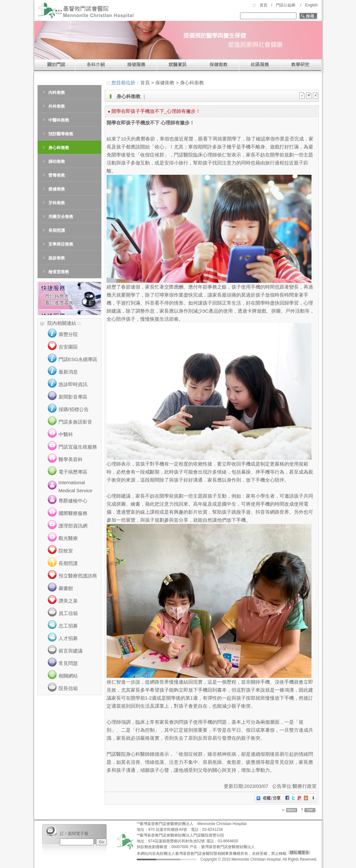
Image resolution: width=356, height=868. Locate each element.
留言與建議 (71, 651)
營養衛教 (57, 175)
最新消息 (68, 372)
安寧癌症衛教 (61, 244)
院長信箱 (68, 688)
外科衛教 (57, 106)
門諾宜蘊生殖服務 (78, 447)
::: (254, 5)
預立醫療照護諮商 (78, 576)
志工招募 (68, 626)
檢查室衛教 (59, 272)
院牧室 (66, 551)
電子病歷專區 (73, 472)
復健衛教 (57, 189)
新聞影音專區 (73, 397)
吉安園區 (68, 347)
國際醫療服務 (73, 513)
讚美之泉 (68, 601)
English (311, 5)
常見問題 (68, 663)
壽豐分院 (68, 334)
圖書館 (66, 588)
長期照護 (57, 230)
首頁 (263, 5)
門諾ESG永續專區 (78, 359)
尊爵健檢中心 (73, 501)
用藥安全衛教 (61, 217)
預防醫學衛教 (61, 134)
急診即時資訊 (73, 384)
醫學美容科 (71, 459)
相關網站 (68, 676)
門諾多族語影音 (75, 422)
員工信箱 (68, 613)
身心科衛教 (59, 148)
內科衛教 (57, 93)
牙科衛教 (57, 203)
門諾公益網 (286, 5)
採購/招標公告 (74, 409)
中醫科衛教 (59, 120)
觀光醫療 (68, 538)
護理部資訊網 (73, 526)
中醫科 (66, 434)
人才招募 (68, 638)
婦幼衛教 (57, 161)
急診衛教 (57, 258)
